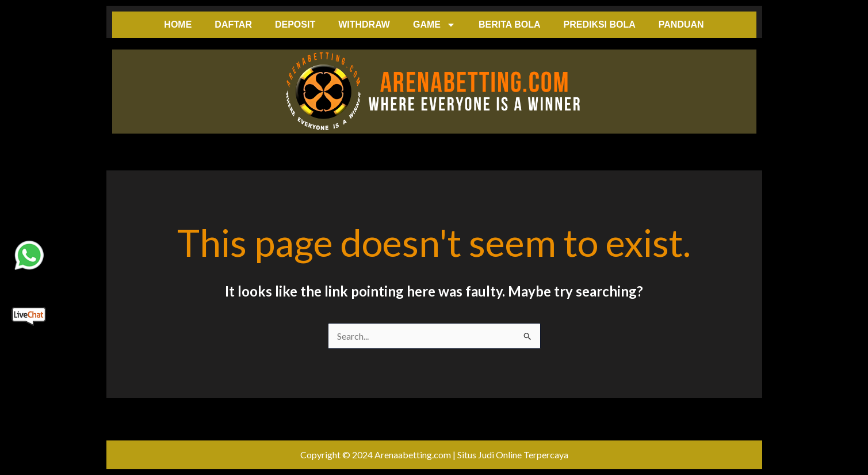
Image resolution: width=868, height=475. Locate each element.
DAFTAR (233, 24)
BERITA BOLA (510, 24)
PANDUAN (681, 24)
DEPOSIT (295, 24)
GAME (434, 25)
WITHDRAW (364, 24)
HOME (178, 24)
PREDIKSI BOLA (599, 24)
